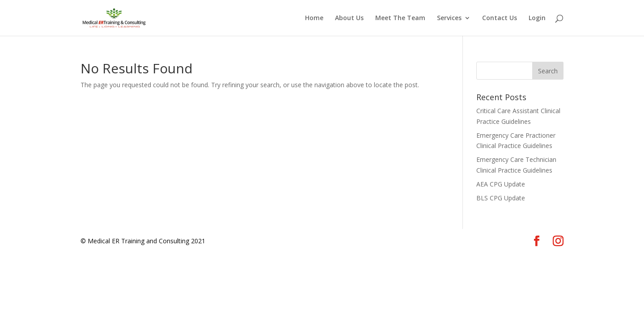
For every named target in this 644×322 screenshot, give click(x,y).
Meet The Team (400, 18)
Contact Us (500, 18)
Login (537, 18)
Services (449, 18)
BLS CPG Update (501, 198)
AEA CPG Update (501, 184)
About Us (349, 18)
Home (314, 18)
